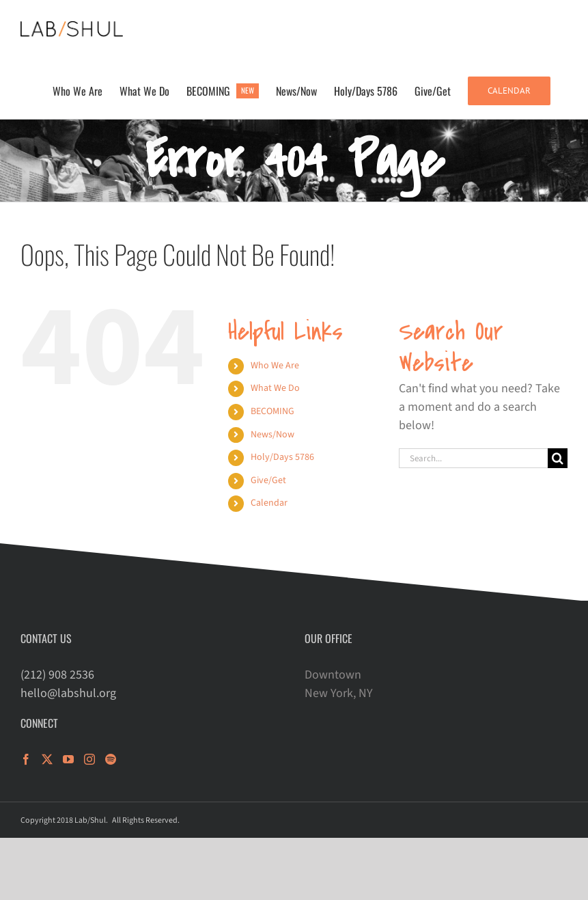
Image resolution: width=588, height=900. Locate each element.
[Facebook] (26, 759)
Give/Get (268, 480)
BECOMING (272, 411)
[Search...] (473, 458)
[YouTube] (68, 759)
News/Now (272, 435)
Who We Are (275, 366)
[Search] (558, 458)
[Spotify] (111, 759)
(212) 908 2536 (57, 675)
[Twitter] (47, 759)
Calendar (269, 503)
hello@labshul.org (68, 693)
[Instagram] (89, 759)
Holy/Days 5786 (282, 457)
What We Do (275, 388)
